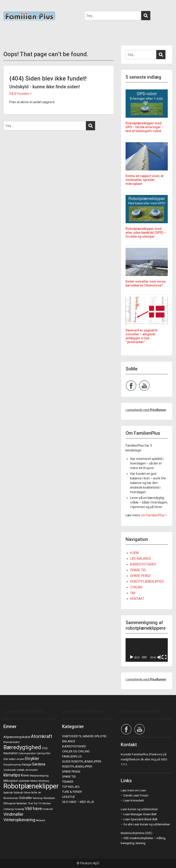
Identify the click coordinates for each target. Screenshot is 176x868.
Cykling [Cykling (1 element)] (41, 753)
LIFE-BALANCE (141, 559)
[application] (147, 650)
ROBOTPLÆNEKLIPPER (147, 581)
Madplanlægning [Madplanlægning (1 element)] (39, 776)
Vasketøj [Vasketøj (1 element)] (19, 809)
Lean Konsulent (134, 800)
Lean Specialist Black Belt (140, 819)
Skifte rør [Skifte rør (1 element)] (36, 793)
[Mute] (159, 657)
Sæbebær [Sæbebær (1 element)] (22, 803)
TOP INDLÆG (71, 787)
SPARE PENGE (140, 576)
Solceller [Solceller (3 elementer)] (26, 798)
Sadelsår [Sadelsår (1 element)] (8, 793)
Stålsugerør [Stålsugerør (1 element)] (10, 803)
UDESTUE (69, 797)
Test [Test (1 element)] (30, 803)
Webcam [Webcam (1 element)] (40, 820)
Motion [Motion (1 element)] (34, 781)
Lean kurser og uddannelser (151, 824)
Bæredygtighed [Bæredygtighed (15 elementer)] (22, 747)
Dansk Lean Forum (136, 795)
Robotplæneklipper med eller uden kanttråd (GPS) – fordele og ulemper (146, 233)
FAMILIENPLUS (72, 756)
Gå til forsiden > (21, 94)
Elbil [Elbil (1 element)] (48, 753)
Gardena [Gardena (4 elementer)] (38, 764)
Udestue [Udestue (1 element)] (46, 803)
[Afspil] (132, 657)
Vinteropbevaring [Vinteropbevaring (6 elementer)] (19, 820)
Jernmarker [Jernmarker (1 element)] (32, 770)
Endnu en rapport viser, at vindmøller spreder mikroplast (144, 180)
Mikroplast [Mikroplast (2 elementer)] (11, 781)
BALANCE (69, 741)
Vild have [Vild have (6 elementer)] (33, 809)
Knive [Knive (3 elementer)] (25, 775)
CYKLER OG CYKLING (76, 751)
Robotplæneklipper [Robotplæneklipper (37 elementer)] (31, 786)
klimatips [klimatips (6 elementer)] (12, 775)
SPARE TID (138, 570)
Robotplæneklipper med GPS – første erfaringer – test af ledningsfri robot (145, 127)
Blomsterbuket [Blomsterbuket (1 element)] (11, 742)
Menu (8, 8)
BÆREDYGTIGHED (143, 564)
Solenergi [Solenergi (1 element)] (38, 798)
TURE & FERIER (72, 792)
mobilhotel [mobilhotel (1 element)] (24, 781)
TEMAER (68, 782)
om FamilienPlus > (154, 515)
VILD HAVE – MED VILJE (78, 802)
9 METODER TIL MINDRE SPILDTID (84, 736)
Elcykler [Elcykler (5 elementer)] (32, 759)
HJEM (134, 553)
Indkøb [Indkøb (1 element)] (21, 770)
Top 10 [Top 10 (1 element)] (37, 803)
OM (133, 593)
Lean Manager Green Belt (140, 814)
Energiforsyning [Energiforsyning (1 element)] (12, 765)
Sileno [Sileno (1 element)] (27, 793)
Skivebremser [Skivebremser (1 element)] (11, 798)
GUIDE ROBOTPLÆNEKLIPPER (82, 761)
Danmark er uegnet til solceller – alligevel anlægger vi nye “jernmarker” (142, 336)
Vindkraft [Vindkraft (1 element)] (48, 809)
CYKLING (136, 587)
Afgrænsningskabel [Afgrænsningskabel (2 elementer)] (17, 737)
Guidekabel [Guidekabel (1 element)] (10, 770)
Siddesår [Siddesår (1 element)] (19, 793)
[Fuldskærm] (164, 657)
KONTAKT (137, 599)
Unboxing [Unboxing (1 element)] (9, 809)
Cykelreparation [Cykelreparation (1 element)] (27, 753)
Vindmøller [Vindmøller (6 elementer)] (13, 814)
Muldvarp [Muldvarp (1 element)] (44, 781)
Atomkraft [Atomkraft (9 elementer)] (41, 736)
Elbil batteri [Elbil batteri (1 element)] (10, 759)
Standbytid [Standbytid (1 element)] (49, 798)
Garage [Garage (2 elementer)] (26, 764)
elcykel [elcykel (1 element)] (21, 759)
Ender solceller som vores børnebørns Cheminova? (146, 283)
